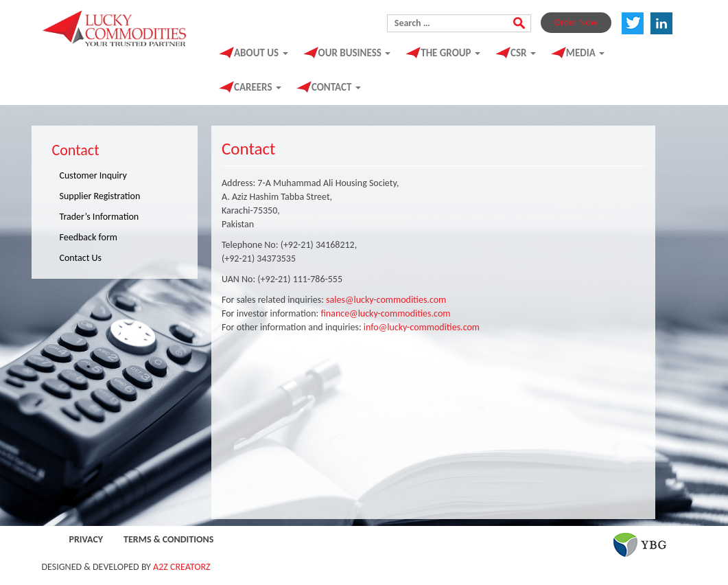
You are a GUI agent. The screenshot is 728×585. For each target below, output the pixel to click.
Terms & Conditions (168, 539)
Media (585, 53)
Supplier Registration (100, 196)
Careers (258, 87)
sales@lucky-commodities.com (386, 300)
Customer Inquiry (93, 175)
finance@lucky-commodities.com (385, 313)
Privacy (86, 539)
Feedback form (89, 237)
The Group (450, 53)
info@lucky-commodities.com (422, 327)
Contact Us (81, 258)
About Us (261, 53)
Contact (336, 87)
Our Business (355, 53)
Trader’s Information (99, 217)
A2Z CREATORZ (182, 567)
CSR (523, 53)
